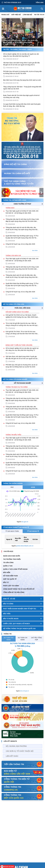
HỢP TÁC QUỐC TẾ (10, 579)
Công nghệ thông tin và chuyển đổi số (19, 589)
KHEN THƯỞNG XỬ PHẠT (22, 204)
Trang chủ (5, 15)
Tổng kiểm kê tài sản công (14, 592)
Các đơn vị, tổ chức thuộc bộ (20, 751)
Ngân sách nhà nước (12, 556)
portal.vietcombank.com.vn (25, 546)
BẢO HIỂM (7, 572)
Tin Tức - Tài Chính (10, 49)
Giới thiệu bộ (16, 15)
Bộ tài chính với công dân (14, 304)
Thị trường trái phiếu (12, 559)
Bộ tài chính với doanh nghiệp (15, 379)
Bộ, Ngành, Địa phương (16, 746)
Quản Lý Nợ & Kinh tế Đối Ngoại (15, 569)
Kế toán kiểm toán (10, 576)
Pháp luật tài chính (11, 586)
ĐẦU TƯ (6, 582)
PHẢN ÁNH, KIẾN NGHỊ (22, 308)
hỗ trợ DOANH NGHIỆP (22, 383)
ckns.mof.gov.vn (24, 691)
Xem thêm (35, 251)
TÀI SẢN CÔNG (8, 563)
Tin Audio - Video (25, 49)
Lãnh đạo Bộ (27, 15)
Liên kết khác (12, 756)
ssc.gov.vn (25, 522)
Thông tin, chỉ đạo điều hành (15, 200)
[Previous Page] (5, 32)
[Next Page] (40, 32)
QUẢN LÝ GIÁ (8, 566)
